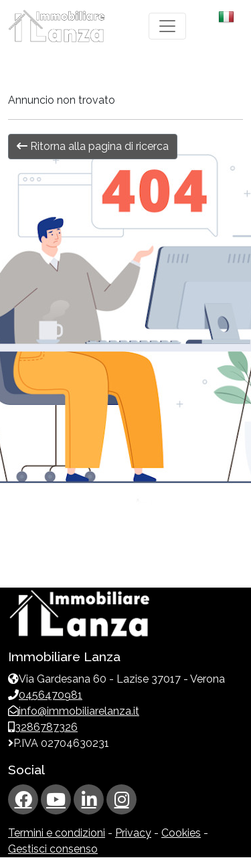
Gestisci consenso (53, 849)
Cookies (181, 833)
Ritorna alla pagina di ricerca (93, 146)
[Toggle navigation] (167, 26)
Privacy (133, 833)
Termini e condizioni (57, 833)
